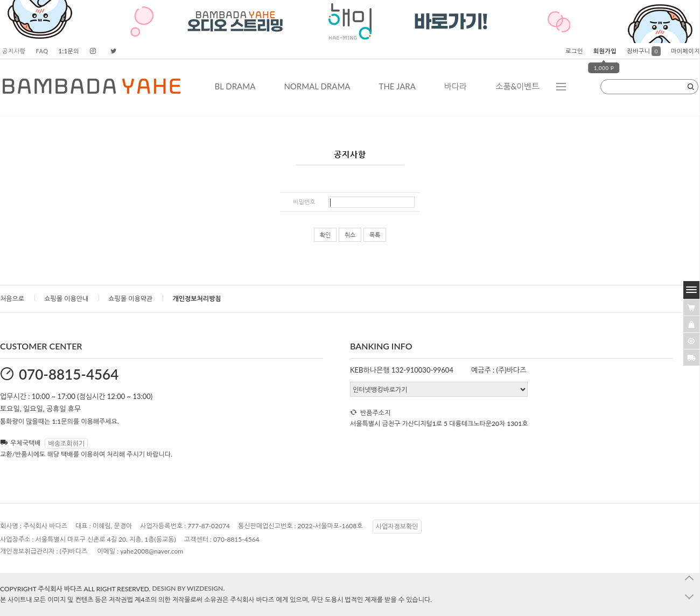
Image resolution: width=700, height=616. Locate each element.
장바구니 (644, 51)
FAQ (42, 51)
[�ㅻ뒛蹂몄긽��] (691, 341)
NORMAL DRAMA (317, 86)
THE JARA (397, 86)
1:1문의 (69, 51)
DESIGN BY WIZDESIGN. (188, 588)
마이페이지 (685, 51)
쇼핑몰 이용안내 (66, 299)
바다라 (456, 86)
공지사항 (14, 51)
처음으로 (12, 299)
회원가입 (605, 51)
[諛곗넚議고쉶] (691, 358)
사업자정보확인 (397, 526)
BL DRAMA (235, 86)
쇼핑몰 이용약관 (130, 299)
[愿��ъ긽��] (691, 324)
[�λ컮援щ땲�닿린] (691, 307)
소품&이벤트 (517, 86)
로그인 (574, 51)
